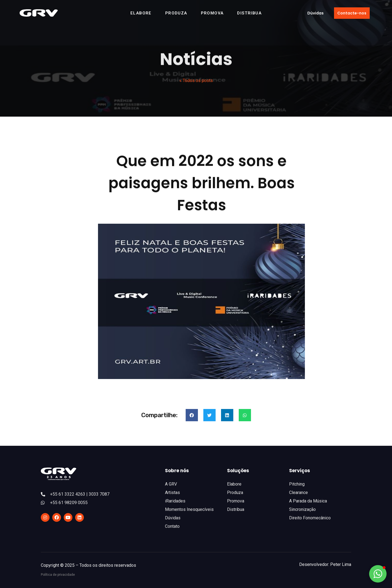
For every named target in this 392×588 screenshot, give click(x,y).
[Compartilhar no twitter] (209, 415)
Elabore (141, 13)
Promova (212, 13)
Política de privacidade (58, 575)
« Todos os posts (196, 81)
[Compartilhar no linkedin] (227, 415)
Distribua (249, 13)
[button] (316, 13)
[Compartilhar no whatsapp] (245, 415)
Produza (176, 13)
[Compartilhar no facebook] (192, 415)
